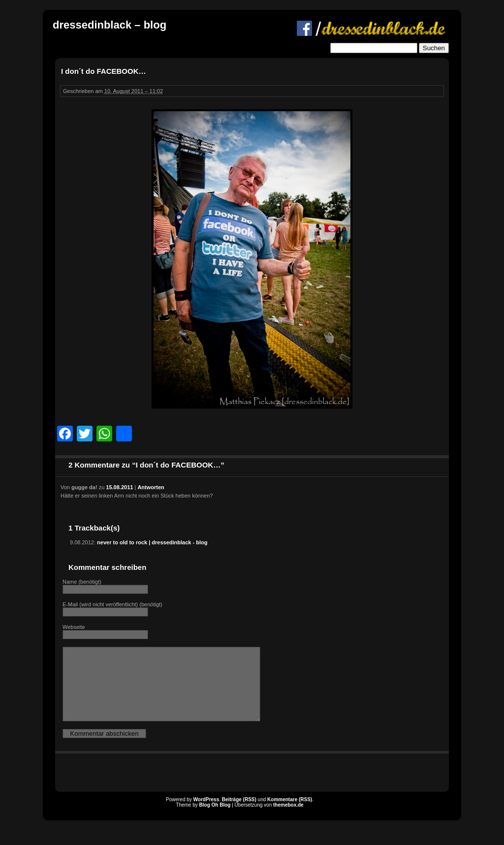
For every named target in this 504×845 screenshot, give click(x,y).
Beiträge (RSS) (239, 814)
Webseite (74, 627)
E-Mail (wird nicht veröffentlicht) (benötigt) (112, 604)
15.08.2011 (119, 487)
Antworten (151, 487)
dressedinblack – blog (110, 25)
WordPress (206, 814)
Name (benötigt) (82, 582)
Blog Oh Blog (215, 820)
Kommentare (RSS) (290, 814)
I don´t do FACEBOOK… (103, 71)
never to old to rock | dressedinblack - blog (152, 542)
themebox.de (288, 820)
